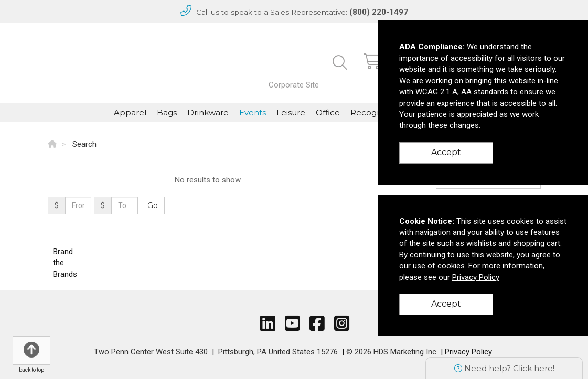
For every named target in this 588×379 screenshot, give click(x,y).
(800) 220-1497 (379, 12)
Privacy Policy (468, 352)
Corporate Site (294, 85)
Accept (446, 152)
